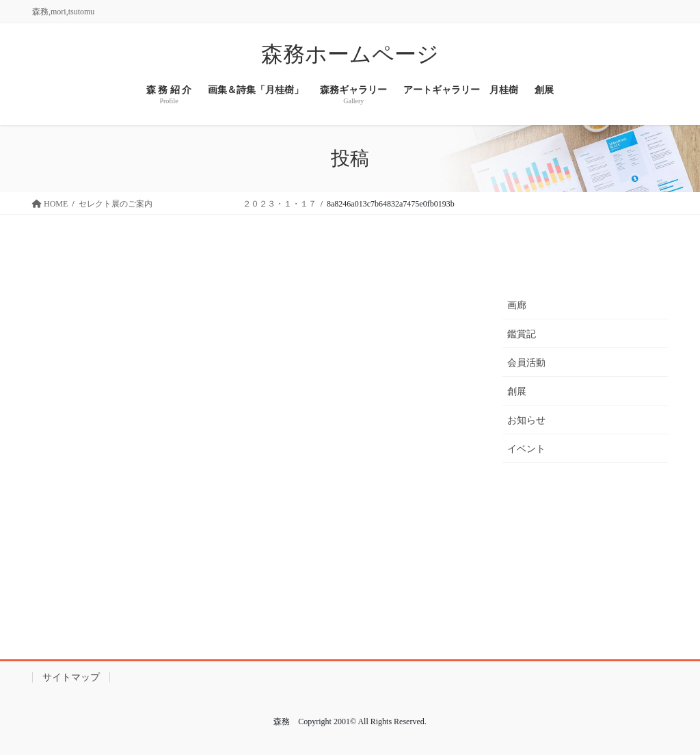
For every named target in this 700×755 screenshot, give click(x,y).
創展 (517, 392)
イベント (526, 449)
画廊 (517, 305)
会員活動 (526, 363)
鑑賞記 (522, 334)
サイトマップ (71, 677)
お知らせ (526, 420)
